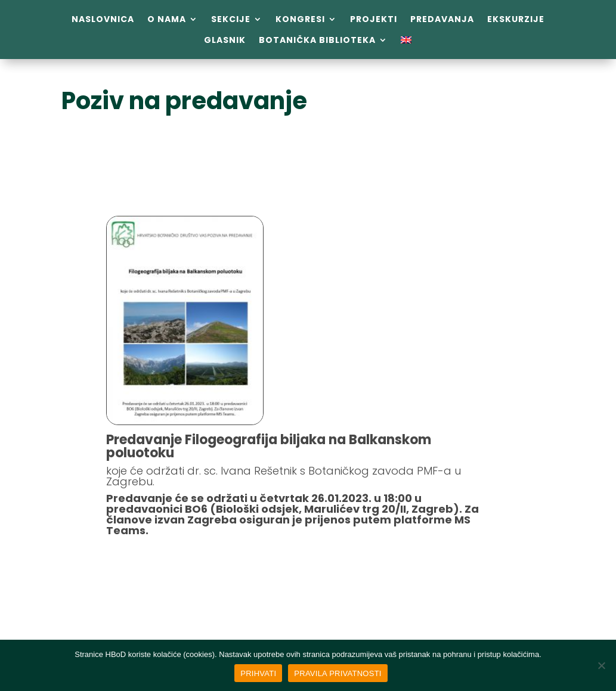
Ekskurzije (516, 19)
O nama (167, 19)
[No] (601, 665)
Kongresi (300, 19)
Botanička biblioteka (317, 40)
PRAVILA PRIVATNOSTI (338, 673)
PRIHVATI (258, 673)
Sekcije (231, 19)
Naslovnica (103, 19)
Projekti (374, 19)
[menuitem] (406, 42)
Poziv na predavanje (184, 101)
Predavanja (442, 19)
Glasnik (225, 40)
